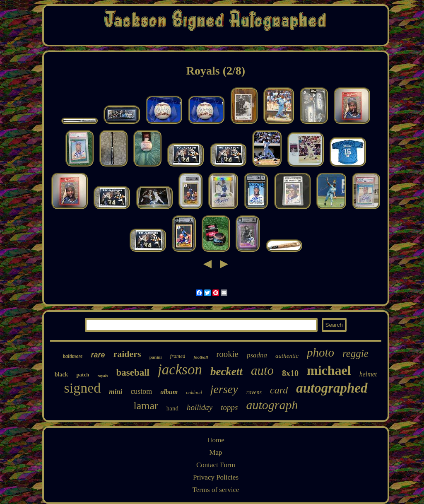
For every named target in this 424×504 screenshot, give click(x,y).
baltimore (73, 356)
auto (262, 370)
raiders (127, 354)
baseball (133, 373)
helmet (368, 374)
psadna (257, 355)
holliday (200, 407)
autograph (272, 405)
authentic (287, 356)
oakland (194, 393)
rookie (227, 354)
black (61, 375)
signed (82, 388)
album (169, 392)
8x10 (290, 373)
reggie (355, 353)
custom (141, 391)
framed (178, 356)
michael (329, 370)
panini (156, 357)
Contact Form (216, 465)
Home (216, 440)
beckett (226, 371)
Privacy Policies (216, 477)
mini (116, 392)
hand (172, 408)
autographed (332, 388)
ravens (254, 392)
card (279, 390)
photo (320, 352)
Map (216, 452)
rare (98, 355)
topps (229, 407)
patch (83, 375)
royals (102, 376)
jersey (224, 389)
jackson (180, 370)
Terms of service (216, 490)
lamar (146, 406)
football (201, 357)
